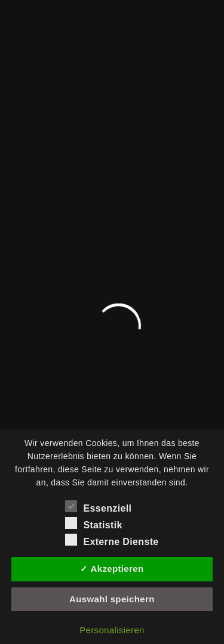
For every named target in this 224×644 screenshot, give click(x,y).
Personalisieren (112, 630)
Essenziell (98, 506)
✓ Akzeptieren (112, 569)
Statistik (93, 523)
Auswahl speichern (112, 599)
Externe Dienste (112, 540)
